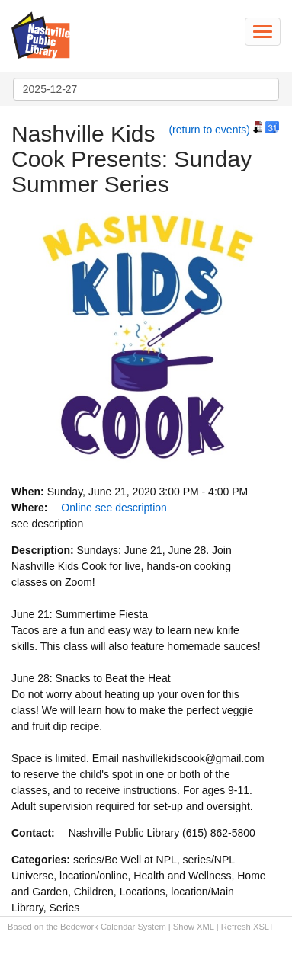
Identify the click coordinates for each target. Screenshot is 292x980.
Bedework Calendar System (113, 927)
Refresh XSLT (247, 927)
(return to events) (209, 130)
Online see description (114, 508)
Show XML (194, 927)
